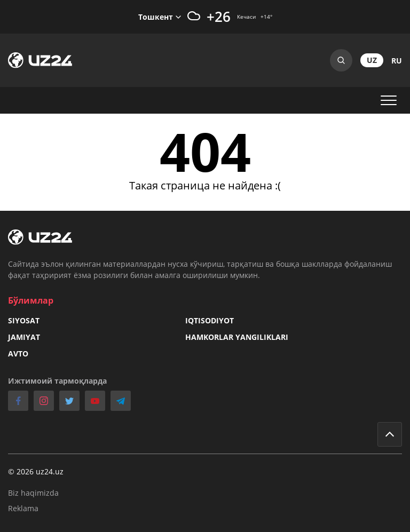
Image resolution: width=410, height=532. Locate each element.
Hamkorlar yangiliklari (237, 337)
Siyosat (24, 320)
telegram (121, 401)
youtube (95, 401)
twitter (69, 401)
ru (397, 61)
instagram (44, 401)
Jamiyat (24, 337)
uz (372, 60)
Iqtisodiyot (210, 320)
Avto (18, 354)
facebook (18, 401)
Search (341, 60)
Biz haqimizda (33, 493)
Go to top (390, 434)
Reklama (23, 508)
